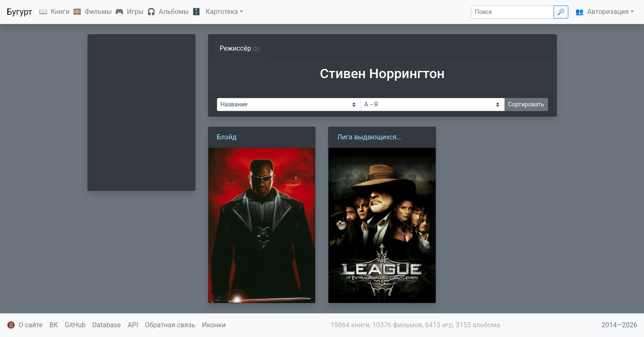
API (133, 325)
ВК (54, 325)
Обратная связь (170, 325)
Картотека (222, 12)
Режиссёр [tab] (240, 48)
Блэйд (227, 137)
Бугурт (19, 12)
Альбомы (174, 12)
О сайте (31, 325)
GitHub (75, 325)
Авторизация (608, 12)
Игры (135, 12)
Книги (60, 12)
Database (107, 325)
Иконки (214, 325)
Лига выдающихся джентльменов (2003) (371, 138)
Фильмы (98, 12)
